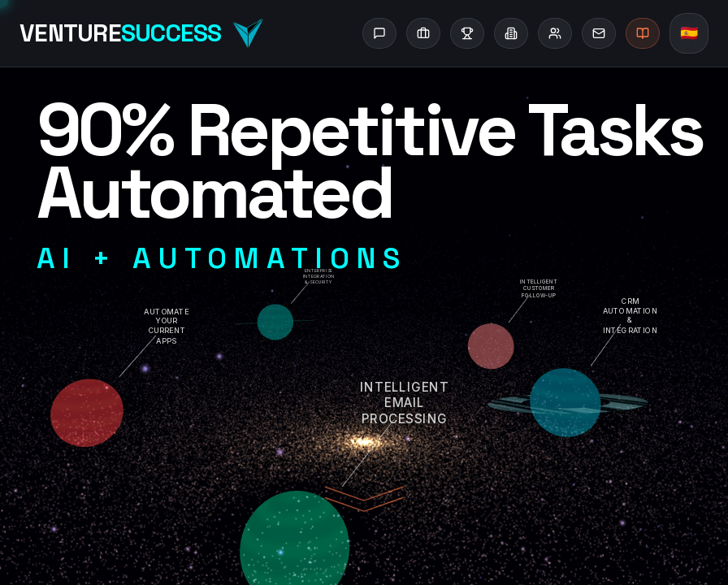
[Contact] (599, 33)
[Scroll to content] (364, 504)
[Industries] (511, 33)
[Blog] (643, 33)
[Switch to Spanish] (689, 33)
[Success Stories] (467, 33)
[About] (555, 33)
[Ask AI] (379, 33)
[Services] (423, 33)
